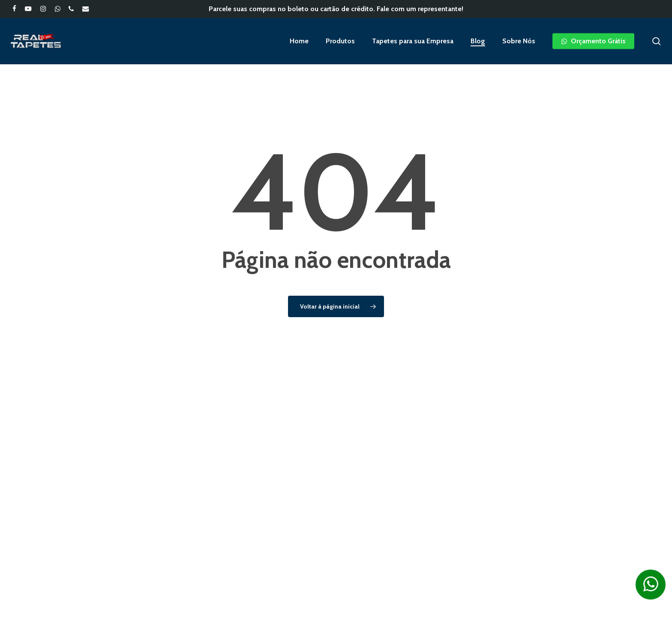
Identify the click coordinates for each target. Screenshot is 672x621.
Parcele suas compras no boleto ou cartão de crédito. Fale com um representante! (336, 9)
